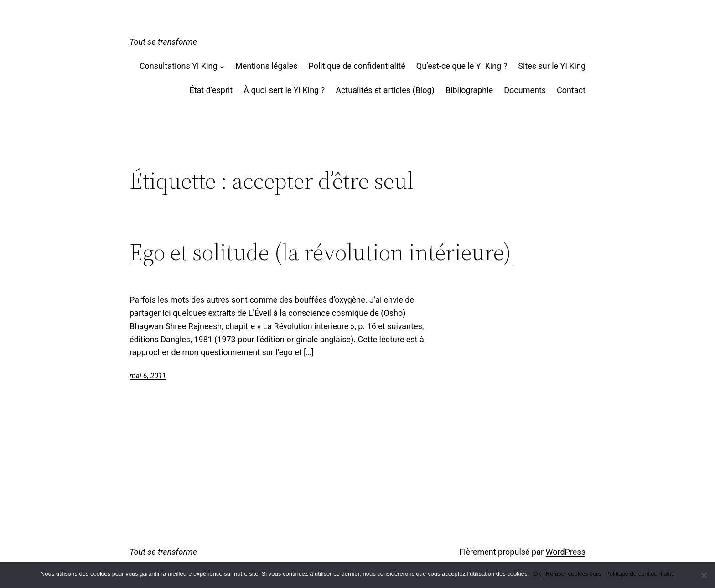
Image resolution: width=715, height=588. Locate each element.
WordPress (566, 552)
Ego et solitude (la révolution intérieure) (320, 252)
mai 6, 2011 (148, 376)
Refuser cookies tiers (573, 574)
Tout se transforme (163, 42)
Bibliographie (469, 90)
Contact (571, 90)
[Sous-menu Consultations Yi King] (222, 66)
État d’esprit (211, 90)
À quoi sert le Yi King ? (284, 90)
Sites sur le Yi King (552, 66)
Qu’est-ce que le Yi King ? (462, 66)
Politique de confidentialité (357, 66)
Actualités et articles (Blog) (385, 90)
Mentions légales (266, 66)
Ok (537, 574)
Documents (525, 90)
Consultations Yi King (179, 66)
